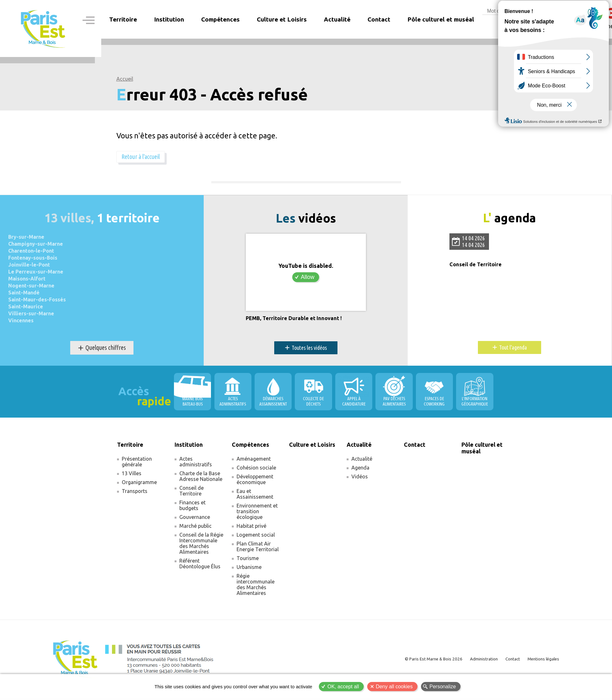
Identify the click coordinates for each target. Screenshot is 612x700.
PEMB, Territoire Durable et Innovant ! (297, 320)
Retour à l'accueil (146, 157)
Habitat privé (251, 527)
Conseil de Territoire (477, 266)
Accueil (125, 79)
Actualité (362, 460)
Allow (308, 278)
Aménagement (254, 460)
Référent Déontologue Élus (200, 565)
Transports (135, 493)
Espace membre (548, 26)
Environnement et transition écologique (257, 513)
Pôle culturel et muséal (441, 19)
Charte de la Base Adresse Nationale (201, 478)
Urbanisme (249, 569)
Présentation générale (137, 463)
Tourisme (248, 560)
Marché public (195, 527)
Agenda (360, 469)
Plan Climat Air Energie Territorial (258, 548)
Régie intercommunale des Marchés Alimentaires (256, 586)
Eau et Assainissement (255, 495)
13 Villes (132, 475)
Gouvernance (195, 519)
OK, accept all (343, 687)
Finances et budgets (192, 507)
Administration (476, 661)
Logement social (256, 536)
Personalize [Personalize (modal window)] (443, 687)
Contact (379, 19)
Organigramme (139, 484)
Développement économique (255, 481)
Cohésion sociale (256, 469)
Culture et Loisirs (282, 19)
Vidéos (360, 478)
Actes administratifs (196, 463)
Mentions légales (541, 661)
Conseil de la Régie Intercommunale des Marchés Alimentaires (201, 545)
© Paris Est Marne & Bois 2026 (422, 661)
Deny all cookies (394, 687)
